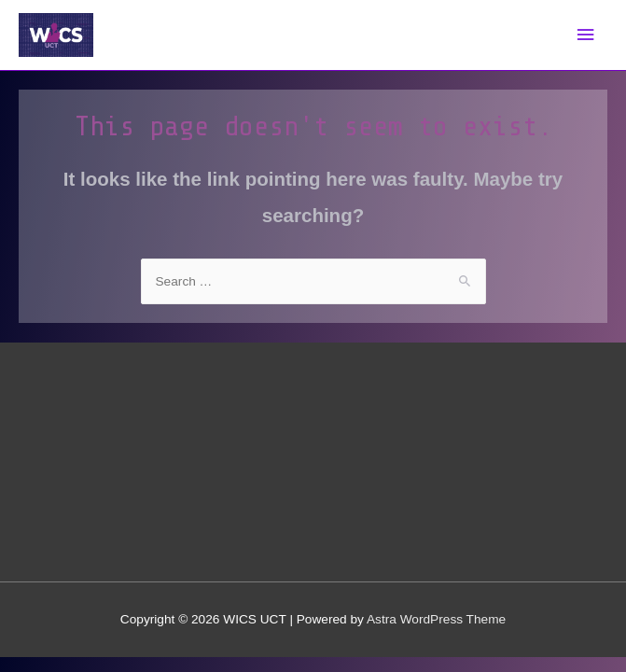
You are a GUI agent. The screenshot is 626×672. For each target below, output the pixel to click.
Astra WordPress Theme (436, 619)
